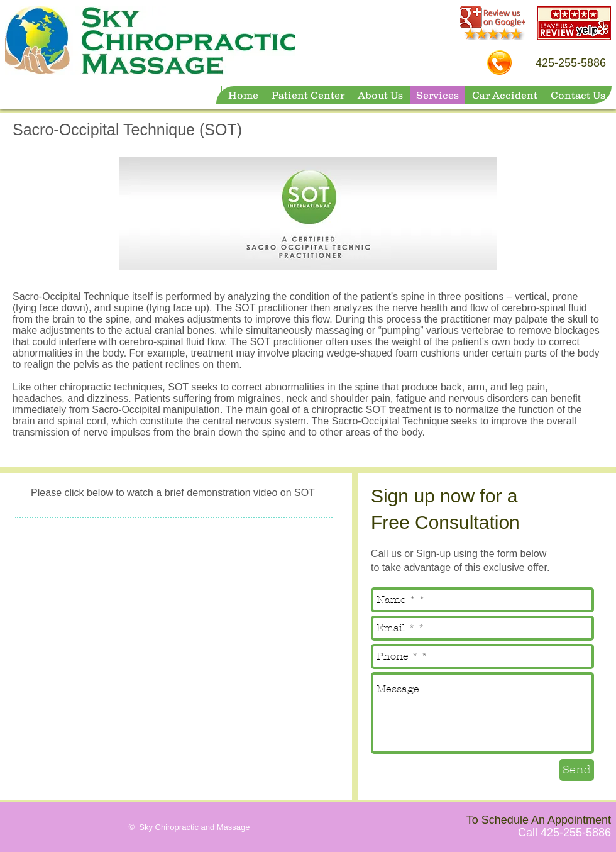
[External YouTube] (176, 622)
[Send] (577, 770)
